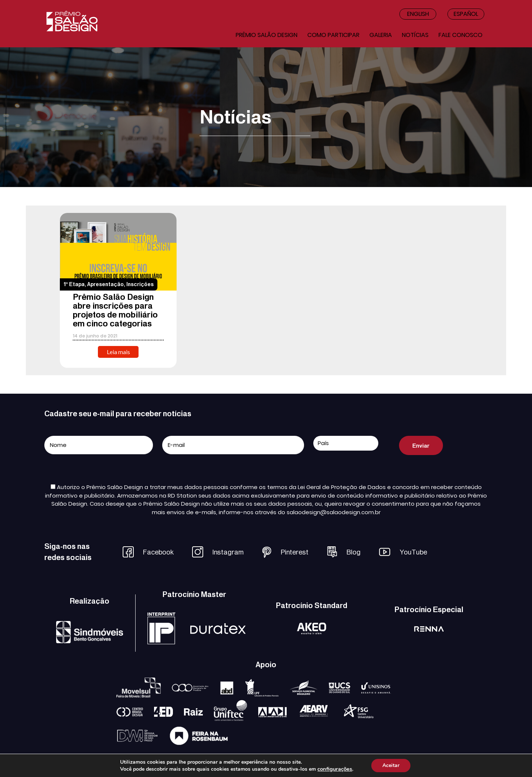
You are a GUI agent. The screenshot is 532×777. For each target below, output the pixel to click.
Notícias (415, 35)
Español (466, 14)
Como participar (333, 35)
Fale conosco (461, 35)
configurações (335, 769)
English (418, 14)
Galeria (381, 35)
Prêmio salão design (267, 35)
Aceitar (391, 765)
